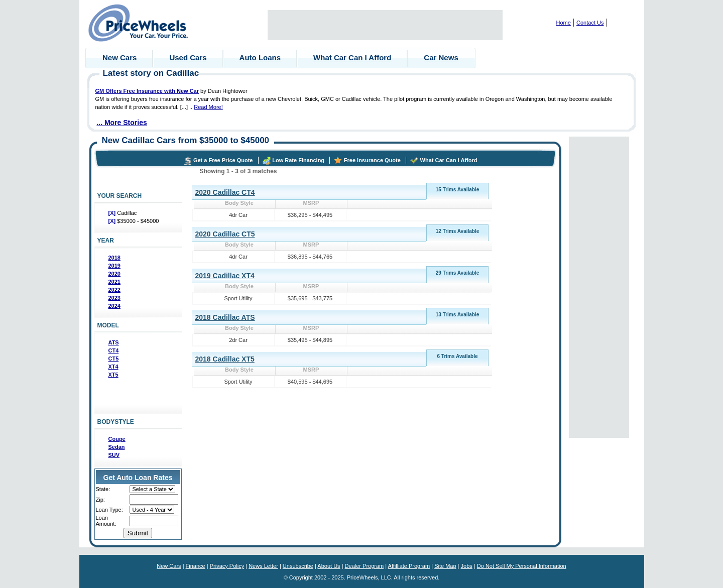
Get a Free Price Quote (223, 160)
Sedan (117, 447)
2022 (114, 290)
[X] (113, 213)
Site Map (445, 566)
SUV (114, 455)
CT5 (114, 359)
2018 (114, 258)
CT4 (114, 350)
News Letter (263, 566)
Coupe (117, 439)
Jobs (467, 566)
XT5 (113, 375)
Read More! (208, 107)
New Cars (119, 57)
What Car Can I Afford (352, 57)
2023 (114, 298)
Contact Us (590, 23)
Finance (196, 566)
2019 (114, 266)
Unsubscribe (298, 566)
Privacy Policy (227, 566)
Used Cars (188, 57)
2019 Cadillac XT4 (225, 276)
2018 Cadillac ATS (225, 317)
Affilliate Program (409, 566)
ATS (114, 342)
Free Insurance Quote (372, 160)
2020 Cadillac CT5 (225, 234)
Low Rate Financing (298, 160)
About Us (329, 566)
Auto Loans (260, 57)
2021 (114, 282)
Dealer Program (365, 566)
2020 (114, 274)
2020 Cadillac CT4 (225, 192)
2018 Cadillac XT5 (225, 359)
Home (564, 23)
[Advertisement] (385, 25)
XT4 (113, 367)
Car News (441, 57)
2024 (114, 306)
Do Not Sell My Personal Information (522, 566)
